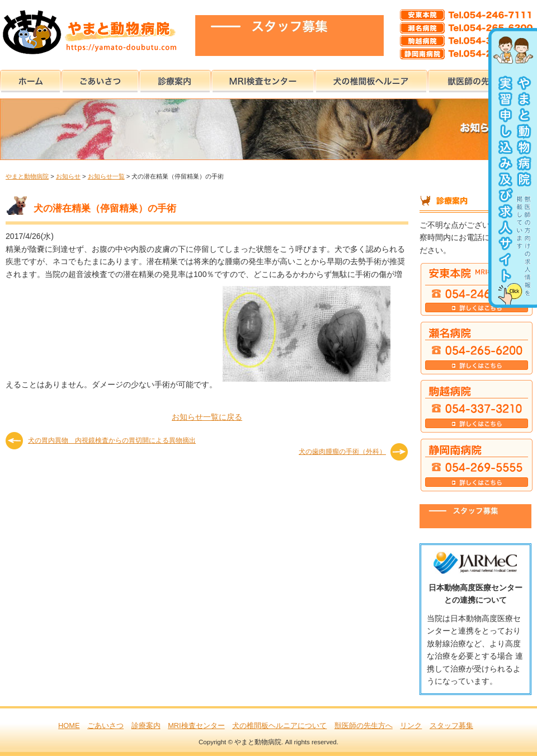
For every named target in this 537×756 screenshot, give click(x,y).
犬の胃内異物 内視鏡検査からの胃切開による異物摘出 (112, 440)
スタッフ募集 (451, 726)
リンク (411, 726)
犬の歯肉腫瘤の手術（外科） (342, 452)
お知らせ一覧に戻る (207, 417)
